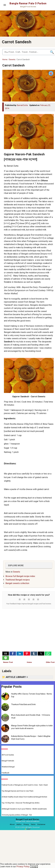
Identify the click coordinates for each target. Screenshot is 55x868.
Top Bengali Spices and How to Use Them (18, 791)
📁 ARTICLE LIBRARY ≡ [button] (15, 677)
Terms (33, 824)
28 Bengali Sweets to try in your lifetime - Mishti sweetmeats (24, 809)
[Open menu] (5, 5)
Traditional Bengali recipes (18, 580)
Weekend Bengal (8, 767)
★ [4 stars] (33, 599)
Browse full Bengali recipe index (20, 576)
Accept (34, 867)
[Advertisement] (29, 631)
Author (19, 824)
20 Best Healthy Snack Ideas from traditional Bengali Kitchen (24, 797)
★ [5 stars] (38, 599)
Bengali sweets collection (17, 583)
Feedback (5, 773)
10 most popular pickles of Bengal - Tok (17, 815)
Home (5, 59)
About (12, 824)
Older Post (50, 662)
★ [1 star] (20, 599)
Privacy (26, 824)
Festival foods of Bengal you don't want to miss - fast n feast (25, 785)
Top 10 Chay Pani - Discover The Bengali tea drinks (21, 803)
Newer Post (8, 662)
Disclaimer (41, 824)
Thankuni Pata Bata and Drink (23, 704)
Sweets (12, 59)
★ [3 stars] (29, 599)
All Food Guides (8, 755)
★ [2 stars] (24, 599)
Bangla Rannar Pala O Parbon (28, 3)
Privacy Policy (23, 866)
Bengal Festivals (8, 761)
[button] (6, 654)
